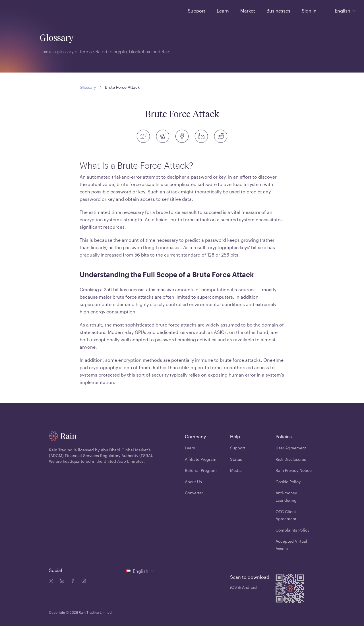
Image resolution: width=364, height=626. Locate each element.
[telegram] (163, 136)
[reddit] (221, 136)
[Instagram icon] (82, 581)
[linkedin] (201, 136)
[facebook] (182, 136)
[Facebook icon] (72, 581)
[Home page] (19, 10)
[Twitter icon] (51, 581)
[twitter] (143, 136)
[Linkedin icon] (61, 581)
